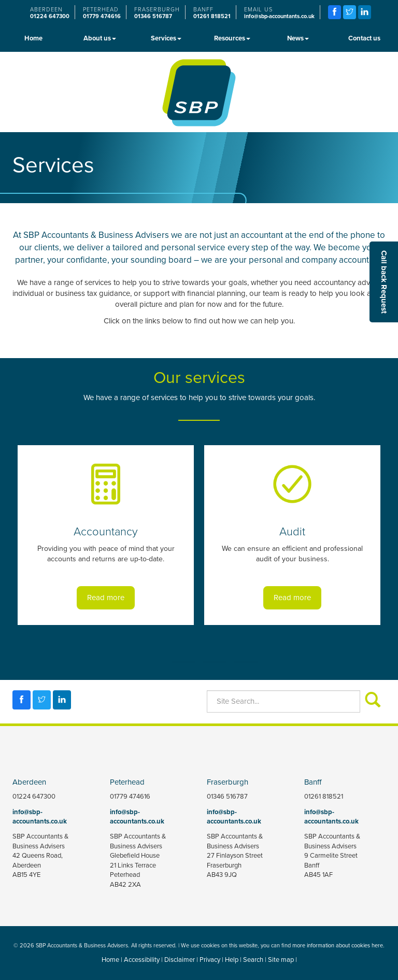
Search (253, 960)
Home (33, 38)
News (298, 38)
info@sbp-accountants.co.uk (279, 16)
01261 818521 (212, 16)
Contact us (364, 38)
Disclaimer (180, 960)
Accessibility (142, 960)
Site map (281, 960)
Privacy (210, 960)
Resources (232, 38)
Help (232, 960)
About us (100, 38)
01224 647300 (50, 16)
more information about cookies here (338, 945)
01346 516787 (153, 16)
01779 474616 (102, 16)
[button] (384, 282)
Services (166, 38)
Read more (106, 598)
